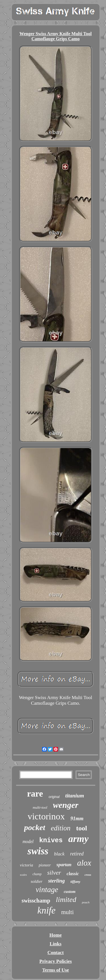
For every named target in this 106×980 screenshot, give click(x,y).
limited (66, 900)
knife (46, 910)
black (59, 854)
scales (23, 875)
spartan (64, 865)
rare (35, 794)
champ (37, 874)
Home (56, 935)
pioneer (45, 865)
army (79, 839)
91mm (77, 819)
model (28, 842)
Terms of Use (56, 970)
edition (61, 828)
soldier (37, 881)
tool (82, 828)
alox (84, 863)
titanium (75, 796)
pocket (35, 827)
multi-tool (40, 807)
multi (67, 912)
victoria (26, 865)
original (54, 797)
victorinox (46, 816)
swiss (38, 851)
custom (70, 892)
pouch (86, 902)
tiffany (75, 882)
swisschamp (36, 901)
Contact (56, 953)
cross (88, 875)
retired (77, 854)
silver (54, 873)
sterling (56, 881)
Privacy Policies (56, 961)
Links (56, 944)
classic (73, 874)
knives (51, 841)
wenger (66, 805)
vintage (47, 890)
